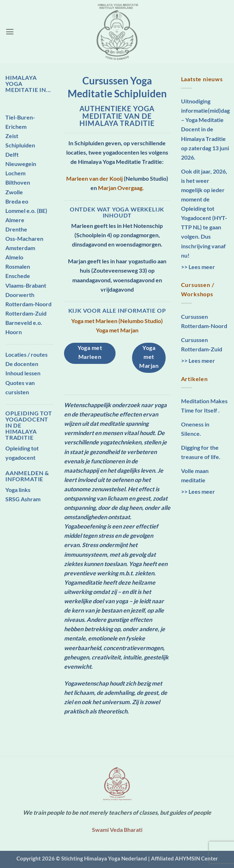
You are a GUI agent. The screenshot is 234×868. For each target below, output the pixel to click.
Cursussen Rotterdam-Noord (204, 321)
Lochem (15, 173)
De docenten (22, 364)
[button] (10, 32)
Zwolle (14, 192)
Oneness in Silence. (195, 429)
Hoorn (14, 332)
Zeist (12, 136)
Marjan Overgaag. (121, 188)
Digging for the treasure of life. (201, 452)
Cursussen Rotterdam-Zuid (202, 344)
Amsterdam (20, 248)
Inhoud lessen (23, 373)
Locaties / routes (26, 354)
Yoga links (18, 490)
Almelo (14, 257)
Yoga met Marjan (117, 330)
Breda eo (17, 201)
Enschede (18, 276)
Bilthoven (18, 182)
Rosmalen (18, 266)
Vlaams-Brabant (26, 285)
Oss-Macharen (24, 238)
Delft (12, 154)
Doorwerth (20, 295)
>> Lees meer (198, 267)
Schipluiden (20, 145)
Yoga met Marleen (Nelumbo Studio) (117, 321)
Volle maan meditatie (195, 475)
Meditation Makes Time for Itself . (204, 406)
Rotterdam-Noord (28, 304)
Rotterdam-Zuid (26, 313)
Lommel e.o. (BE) (26, 211)
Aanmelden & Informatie (27, 476)
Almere (15, 220)
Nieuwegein (21, 164)
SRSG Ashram (23, 499)
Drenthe (16, 229)
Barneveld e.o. (24, 323)
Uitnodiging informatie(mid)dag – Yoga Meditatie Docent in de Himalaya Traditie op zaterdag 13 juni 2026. (205, 129)
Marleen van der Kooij (94, 178)
